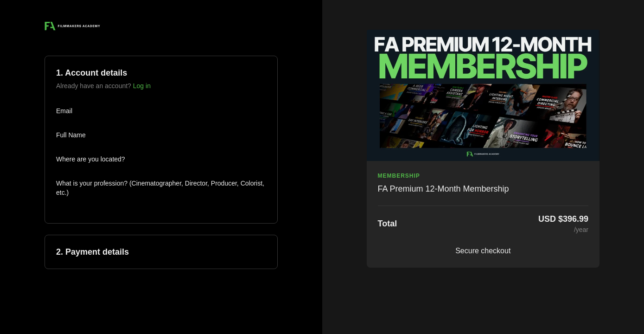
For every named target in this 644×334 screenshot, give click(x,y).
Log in (142, 86)
